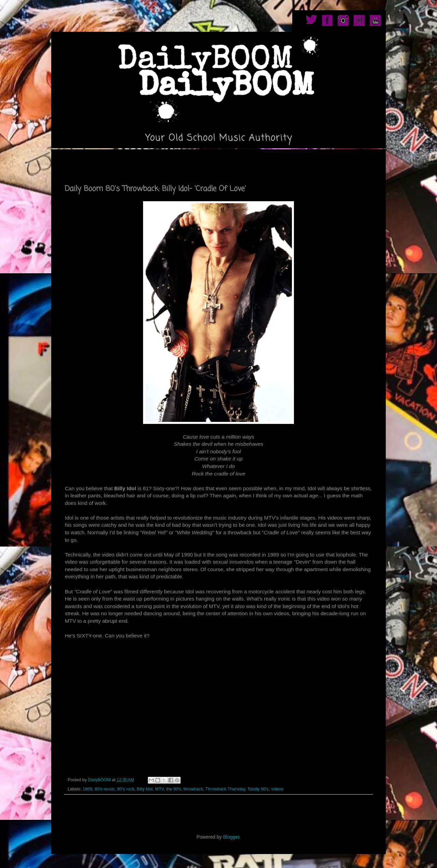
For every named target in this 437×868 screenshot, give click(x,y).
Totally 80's (258, 789)
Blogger (231, 837)
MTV (159, 789)
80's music (105, 789)
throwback (193, 789)
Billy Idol (145, 789)
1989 (87, 789)
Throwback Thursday (225, 789)
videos (277, 789)
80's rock (126, 789)
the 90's (174, 789)
